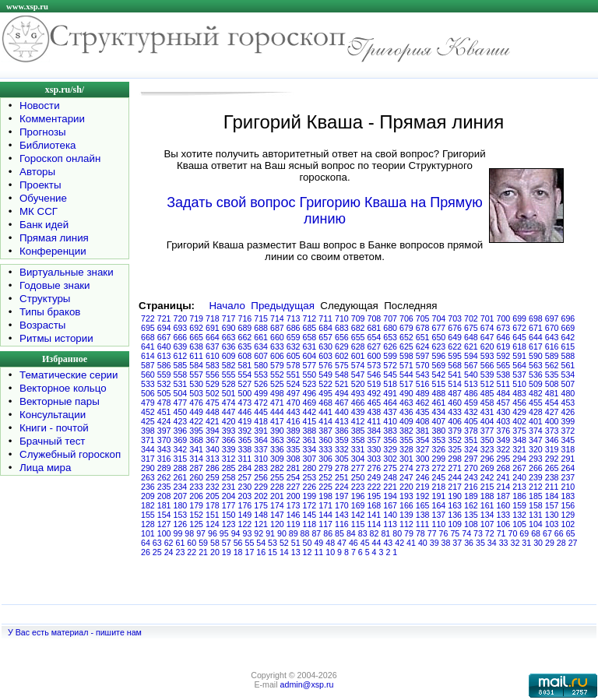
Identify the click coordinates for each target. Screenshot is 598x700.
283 (261, 468)
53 (273, 543)
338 (245, 449)
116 (342, 524)
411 (375, 421)
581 (245, 365)
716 (245, 318)
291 (568, 459)
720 (181, 318)
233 (196, 487)
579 (277, 365)
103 (552, 524)
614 (148, 356)
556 (213, 375)
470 (294, 403)
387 (325, 431)
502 (213, 393)
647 (487, 337)
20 (215, 552)
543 (423, 375)
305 (342, 459)
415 (310, 421)
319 (552, 449)
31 (526, 543)
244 (455, 477)
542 (439, 375)
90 (282, 533)
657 (325, 337)
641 (148, 346)
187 (504, 496)
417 (277, 421)
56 (238, 543)
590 (536, 356)
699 (519, 318)
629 (342, 346)
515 (439, 384)
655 (358, 337)
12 (308, 552)
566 (487, 365)
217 (455, 487)
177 (229, 505)
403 (504, 421)
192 (423, 496)
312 (229, 459)
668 (148, 337)
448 (213, 412)
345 (568, 440)
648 (471, 337)
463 (406, 403)
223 (358, 487)
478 (164, 403)
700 (504, 318)
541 (455, 375)
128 (148, 524)
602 (342, 356)
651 (423, 337)
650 (439, 337)
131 (536, 515)
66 (559, 533)
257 (245, 477)
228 (277, 487)
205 (213, 496)
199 (310, 496)
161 (487, 505)
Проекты (40, 185)
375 (519, 431)
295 (504, 459)
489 (423, 393)
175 (261, 505)
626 (390, 346)
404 (487, 421)
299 (439, 459)
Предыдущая (283, 306)
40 (423, 543)
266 (536, 468)
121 (261, 524)
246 (423, 477)
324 (471, 449)
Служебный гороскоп (70, 454)
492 (375, 393)
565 (504, 365)
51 (296, 543)
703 (455, 318)
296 (487, 459)
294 (519, 459)
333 (325, 449)
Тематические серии (69, 375)
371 (148, 440)
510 (519, 384)
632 (294, 346)
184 (552, 496)
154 (164, 515)
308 (294, 459)
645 (519, 337)
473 (245, 403)
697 (552, 318)
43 (388, 543)
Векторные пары (60, 401)
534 (568, 375)
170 (342, 505)
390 (277, 431)
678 (423, 328)
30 (538, 543)
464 (390, 403)
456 (519, 403)
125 (196, 524)
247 (406, 477)
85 (339, 533)
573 (375, 365)
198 (325, 496)
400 (552, 421)
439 (358, 412)
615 (568, 346)
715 (261, 318)
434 (439, 412)
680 (390, 328)
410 (390, 421)
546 (375, 375)
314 (196, 459)
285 (229, 468)
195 (375, 496)
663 (229, 337)
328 (406, 449)
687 (277, 328)
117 (325, 524)
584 (196, 365)
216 (471, 487)
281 (294, 468)
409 (406, 421)
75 (455, 533)
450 (181, 412)
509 (536, 384)
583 (213, 365)
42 (399, 543)
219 (423, 487)
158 (536, 505)
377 (487, 431)
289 (164, 468)
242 (487, 477)
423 (181, 421)
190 (455, 496)
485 (487, 393)
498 (277, 393)
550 (310, 375)
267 (519, 468)
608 (245, 356)
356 (390, 440)
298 (455, 459)
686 (294, 328)
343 (164, 449)
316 (164, 459)
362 (294, 440)
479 (148, 403)
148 (261, 515)
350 (487, 440)
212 (536, 487)
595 (455, 356)
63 (157, 543)
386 (342, 431)
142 (358, 515)
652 (406, 337)
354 (423, 440)
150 (229, 515)
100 (164, 533)
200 (294, 496)
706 (406, 318)
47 (342, 543)
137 (439, 515)
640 (164, 346)
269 (487, 468)
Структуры (45, 299)
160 (504, 505)
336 (277, 449)
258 (229, 477)
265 (552, 468)
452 (148, 412)
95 (224, 533)
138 (423, 515)
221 (390, 487)
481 (552, 393)
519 (375, 384)
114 (375, 524)
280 (310, 468)
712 (310, 318)
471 (277, 403)
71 (501, 533)
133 (504, 515)
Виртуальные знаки (67, 272)
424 (164, 421)
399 (568, 421)
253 (310, 477)
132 (519, 515)
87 (316, 533)
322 (504, 449)
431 (487, 412)
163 (455, 505)
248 (390, 477)
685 (310, 328)
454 (552, 403)
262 (164, 477)
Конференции (53, 251)
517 (406, 384)
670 (552, 328)
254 (294, 477)
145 (310, 515)
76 (444, 533)
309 (277, 459)
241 (504, 477)
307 (310, 459)
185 (536, 496)
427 (552, 412)
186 (519, 496)
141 (375, 515)
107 (487, 524)
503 (196, 393)
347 (536, 440)
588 (568, 356)
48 (330, 543)
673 (504, 328)
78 (420, 533)
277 (358, 468)
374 (536, 431)
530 (196, 384)
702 (471, 318)
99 (178, 533)
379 (455, 431)
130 (552, 515)
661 (261, 337)
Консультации (53, 415)
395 (196, 431)
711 (325, 318)
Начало (227, 306)
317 (148, 459)
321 (519, 449)
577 (310, 365)
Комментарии (52, 119)
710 (342, 318)
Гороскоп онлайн (60, 158)
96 (213, 533)
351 (471, 440)
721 (164, 318)
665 (196, 337)
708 (375, 318)
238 (552, 477)
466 (358, 403)
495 (325, 393)
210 (568, 487)
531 (181, 384)
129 (568, 515)
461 (439, 403)
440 (342, 412)
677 (439, 328)
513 (471, 384)
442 (310, 412)
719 (196, 318)
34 (492, 543)
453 (568, 403)
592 (504, 356)
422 (196, 421)
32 (515, 543)
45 (365, 543)
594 (471, 356)
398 (148, 431)
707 (390, 318)
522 (325, 384)
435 (423, 412)
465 (375, 403)
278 (342, 468)
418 (261, 421)
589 (552, 356)
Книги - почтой (54, 428)
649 (455, 337)
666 (181, 337)
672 (519, 328)
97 (201, 533)
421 (213, 421)
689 (245, 328)
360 (325, 440)
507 (568, 384)
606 (277, 356)
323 (487, 449)
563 (536, 365)
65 (571, 533)
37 (457, 543)
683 (342, 328)
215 (487, 487)
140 (390, 515)
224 (342, 487)
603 (325, 356)
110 (439, 524)
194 (390, 496)
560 (148, 375)
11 (318, 552)
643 (552, 337)
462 (423, 403)
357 (375, 440)
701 (487, 318)
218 (439, 487)
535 (552, 375)
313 (213, 459)
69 (524, 533)
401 (536, 421)
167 (390, 505)
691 (213, 328)
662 (245, 337)
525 (277, 384)
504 (181, 393)
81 (385, 533)
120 (277, 524)
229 (261, 487)
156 (568, 505)
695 (148, 328)
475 (213, 403)
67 (547, 533)
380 (439, 431)
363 (277, 440)
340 (213, 449)
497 (294, 393)
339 (229, 449)
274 (406, 468)
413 (342, 421)
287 (196, 468)
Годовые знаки (55, 285)
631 (310, 346)
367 (213, 440)
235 (164, 487)
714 (277, 318)
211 (552, 487)
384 (375, 431)
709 (358, 318)
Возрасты (42, 325)
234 (181, 487)
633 (277, 346)
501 (229, 393)
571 (406, 365)
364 (261, 440)
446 (245, 412)
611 (196, 356)
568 (455, 365)
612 (181, 356)
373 (552, 431)
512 (487, 384)
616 (552, 346)
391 (261, 431)
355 (406, 440)
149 (245, 515)
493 (358, 393)
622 (455, 346)
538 (504, 375)
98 (189, 533)
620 (487, 346)
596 (439, 356)
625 (406, 346)
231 (229, 487)
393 (229, 431)
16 (261, 552)
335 (294, 449)
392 (245, 431)
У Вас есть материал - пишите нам (75, 632)
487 (455, 393)
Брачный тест (52, 441)
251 (342, 477)
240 (519, 477)
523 (310, 384)
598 (406, 356)
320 (536, 449)
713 (294, 318)
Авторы (37, 172)
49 (318, 543)
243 (471, 477)
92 (259, 533)
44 (377, 543)
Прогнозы (43, 132)
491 (390, 393)
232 (213, 487)
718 (213, 318)
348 (519, 440)
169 (358, 505)
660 (277, 337)
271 (455, 468)
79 (409, 533)
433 (455, 412)
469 (310, 403)
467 (342, 403)
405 (471, 421)
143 (342, 515)
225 (325, 487)
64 (146, 543)
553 (261, 375)
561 (568, 365)
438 (375, 412)
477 (181, 403)
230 (245, 487)
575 (342, 365)
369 (181, 440)
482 (536, 393)
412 (358, 421)
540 (471, 375)
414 (325, 421)
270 (471, 468)
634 (261, 346)
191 (439, 496)
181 (164, 505)
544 (406, 375)
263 (148, 477)
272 (439, 468)
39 (434, 543)
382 (406, 431)
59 (203, 543)
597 (423, 356)
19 (227, 552)
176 (245, 505)
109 (455, 524)
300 (423, 459)
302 (390, 459)
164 (439, 505)
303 (375, 459)
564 (519, 365)
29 (550, 543)
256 (261, 477)
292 (552, 459)
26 (146, 552)
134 (487, 515)
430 (504, 412)
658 (310, 337)
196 (358, 496)
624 (423, 346)
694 (164, 328)
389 (294, 431)
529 (213, 384)
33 (504, 543)
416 (294, 421)
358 (358, 440)
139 (406, 515)
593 (487, 356)
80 (397, 533)
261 (181, 477)
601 (358, 356)
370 (164, 440)
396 (181, 431)
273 (423, 468)
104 (536, 524)
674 (487, 328)
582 (229, 365)
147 (277, 515)
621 (471, 346)
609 (229, 356)
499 (261, 393)
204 (229, 496)
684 (325, 328)
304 (358, 459)
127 (164, 524)
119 (294, 524)
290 (148, 468)
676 (455, 328)
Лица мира (45, 468)
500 (245, 393)
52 (284, 543)
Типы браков (50, 312)
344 (148, 449)
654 (375, 337)
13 (296, 552)
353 (439, 440)
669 (568, 328)
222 (375, 487)
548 (342, 375)
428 (536, 412)
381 (423, 431)
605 (294, 356)
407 (439, 421)
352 (455, 440)
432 (471, 412)
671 (536, 328)
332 (342, 449)
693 (181, 328)
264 (568, 468)
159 (519, 505)
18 (238, 552)
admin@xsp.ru (307, 684)
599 (390, 356)
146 (294, 515)
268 (504, 468)
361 (310, 440)
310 (261, 459)
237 (568, 477)
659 (294, 337)
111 (423, 524)
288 (181, 468)
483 (519, 393)
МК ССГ (39, 211)
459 (471, 403)
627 (375, 346)
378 (471, 431)
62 (169, 543)
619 (504, 346)
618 (519, 346)
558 (181, 375)
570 (423, 365)
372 (568, 431)
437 (390, 412)
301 (406, 459)
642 (568, 337)
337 (261, 449)
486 (471, 393)
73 (478, 533)
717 (229, 318)
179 (196, 505)
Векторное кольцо (63, 388)
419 (245, 421)
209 (148, 496)
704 (439, 318)
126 (181, 524)
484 (504, 393)
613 (164, 356)
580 (261, 365)
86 (328, 533)
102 (568, 524)
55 (249, 543)
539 (487, 375)
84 (351, 533)
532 (164, 384)
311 (245, 459)
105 (519, 524)
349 (504, 440)
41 (411, 543)
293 (536, 459)
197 (342, 496)
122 (245, 524)
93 (247, 533)
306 (325, 459)
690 (229, 328)
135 (471, 515)
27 (573, 543)
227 (294, 487)
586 (164, 365)
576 (325, 365)
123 (229, 524)
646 (504, 337)
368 (196, 440)
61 (180, 543)
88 (305, 533)
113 (390, 524)
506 (148, 393)
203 (245, 496)
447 (229, 412)
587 (148, 365)
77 (432, 533)
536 (536, 375)
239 (536, 477)
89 (294, 533)
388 (310, 431)
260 (196, 477)
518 (390, 384)
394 (213, 431)
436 (406, 412)
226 (310, 487)
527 (245, 384)
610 (213, 356)
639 (181, 346)
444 (277, 412)
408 (423, 421)
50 (308, 543)
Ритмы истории (56, 338)
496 (310, 393)
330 (375, 449)
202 (261, 496)
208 (164, 496)
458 (487, 403)
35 (480, 543)
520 (358, 384)
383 (390, 431)
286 (213, 468)
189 (471, 496)
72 (490, 533)
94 (236, 533)
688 (261, 328)
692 (196, 328)
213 (519, 487)
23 (180, 552)
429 (519, 412)
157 (552, 505)
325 (455, 449)
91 (270, 533)
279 (325, 468)
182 (148, 505)
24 (169, 552)
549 (325, 375)
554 (245, 375)
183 (568, 496)
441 (325, 412)
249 (375, 477)
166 (406, 505)
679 (406, 328)
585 (181, 365)
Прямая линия (54, 238)
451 (164, 412)
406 (455, 421)
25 (157, 552)
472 (261, 403)
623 (439, 346)
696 (568, 318)
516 (423, 384)
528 (229, 384)
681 (375, 328)
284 (245, 468)
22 (192, 552)
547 (358, 375)
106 (504, 524)
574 (358, 365)
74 (466, 533)
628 (358, 346)
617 (536, 346)
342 (181, 449)
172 (310, 505)
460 (455, 403)
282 (277, 468)
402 (519, 421)
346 (552, 440)
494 (342, 393)
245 (439, 477)
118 (310, 524)
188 (487, 496)
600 (375, 356)
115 (358, 524)
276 (375, 468)
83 (363, 533)
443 (294, 412)
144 (325, 515)
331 (358, 449)
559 (164, 375)
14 (284, 552)
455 (536, 403)
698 (536, 318)
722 (148, 318)
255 (277, 477)
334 (310, 449)
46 (354, 543)
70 (513, 533)
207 (181, 496)
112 (406, 524)
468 (325, 403)
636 (229, 346)
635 (245, 346)
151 (213, 515)
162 (471, 505)
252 (325, 477)
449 (196, 412)
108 (471, 524)
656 (342, 337)
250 (358, 477)
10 (330, 552)
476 (196, 403)
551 (294, 375)
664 (213, 337)
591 (519, 356)
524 (294, 384)
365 (245, 440)
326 (439, 449)
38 (446, 543)
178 (213, 505)
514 (455, 384)
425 (148, 421)
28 (561, 543)
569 (439, 365)
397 (164, 431)
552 (277, 375)
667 (164, 337)
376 (504, 431)
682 (358, 328)
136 (455, 515)
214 (504, 487)
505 (164, 393)
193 (406, 496)
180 (181, 505)
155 (148, 515)
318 (568, 449)
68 (536, 533)
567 (471, 365)
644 (536, 337)
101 (148, 533)
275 (390, 468)
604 (310, 356)
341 (196, 449)
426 (568, 412)
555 (229, 375)
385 (358, 431)
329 (390, 449)
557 (196, 375)
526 (261, 384)
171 (325, 505)
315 (181, 459)
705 (423, 318)
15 (273, 552)
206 (196, 496)
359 (342, 440)
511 (504, 384)
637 (213, 346)
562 (552, 365)
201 (277, 496)
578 (294, 365)
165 (423, 505)
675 (471, 328)
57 (227, 543)
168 (375, 505)
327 (423, 449)
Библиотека (47, 145)
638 (196, 346)
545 (390, 375)
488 (439, 393)
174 (277, 505)
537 (519, 375)
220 (406, 487)
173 (294, 505)
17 (249, 552)
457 (504, 403)
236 (148, 487)
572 (390, 365)
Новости (40, 106)
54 (261, 543)
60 (192, 543)
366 (229, 440)
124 (213, 524)
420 (229, 421)
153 (181, 515)
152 (196, 515)
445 (261, 412)
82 (375, 533)
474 (229, 403)
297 (471, 459)
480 (568, 393)
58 (215, 543)
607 (261, 356)
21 (203, 552)
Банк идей (44, 225)
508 (552, 384)
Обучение (43, 198)
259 (213, 477)
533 (148, 384)
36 (469, 543)
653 (390, 337)
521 (342, 384)
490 (406, 393)
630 (325, 346)
